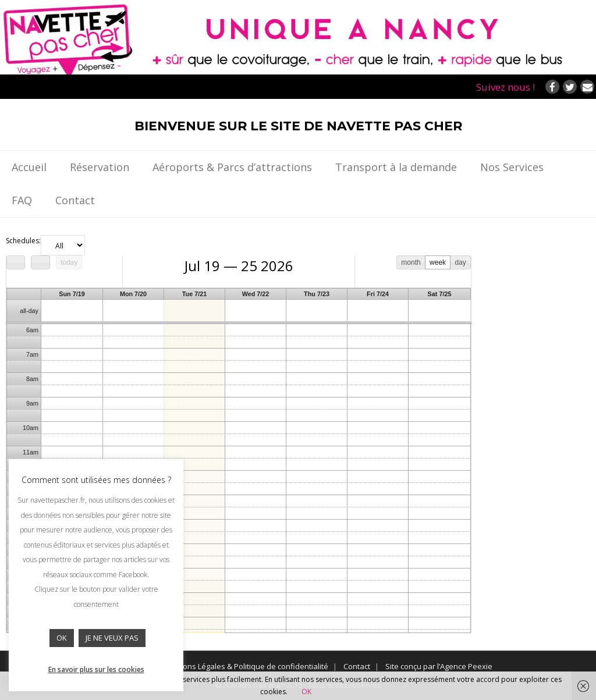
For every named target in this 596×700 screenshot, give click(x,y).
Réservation (100, 167)
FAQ (22, 200)
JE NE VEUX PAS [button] (112, 638)
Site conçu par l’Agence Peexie (439, 666)
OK (306, 692)
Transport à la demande (396, 167)
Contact (75, 200)
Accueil (29, 167)
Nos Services (512, 167)
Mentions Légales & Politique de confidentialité (246, 666)
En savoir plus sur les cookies (96, 669)
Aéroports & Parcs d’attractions (232, 167)
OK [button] (62, 638)
